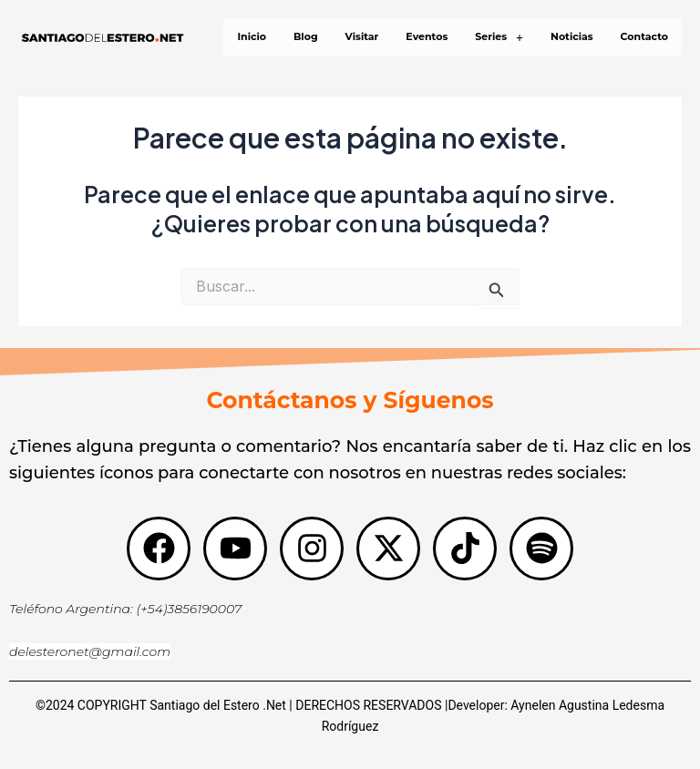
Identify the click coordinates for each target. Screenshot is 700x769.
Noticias (572, 36)
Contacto (644, 36)
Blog (306, 36)
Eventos (427, 36)
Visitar (362, 36)
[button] (499, 37)
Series (499, 37)
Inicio (252, 36)
